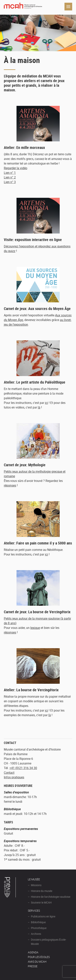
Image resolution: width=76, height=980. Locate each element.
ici (46, 403)
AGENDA (33, 952)
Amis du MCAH (37, 962)
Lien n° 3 (10, 182)
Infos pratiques (14, 777)
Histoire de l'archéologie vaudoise (51, 897)
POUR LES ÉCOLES (39, 957)
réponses (10, 485)
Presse (33, 966)
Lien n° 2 (10, 177)
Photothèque (39, 928)
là (39, 407)
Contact (9, 773)
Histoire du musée (42, 891)
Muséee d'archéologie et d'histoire (23, 7)
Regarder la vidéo (16, 168)
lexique (35, 628)
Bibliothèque (38, 922)
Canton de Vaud (10, 888)
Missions (36, 885)
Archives (36, 934)
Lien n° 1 (10, 173)
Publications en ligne (43, 916)
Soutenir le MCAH (41, 902)
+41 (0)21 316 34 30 (23, 768)
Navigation (68, 7)
